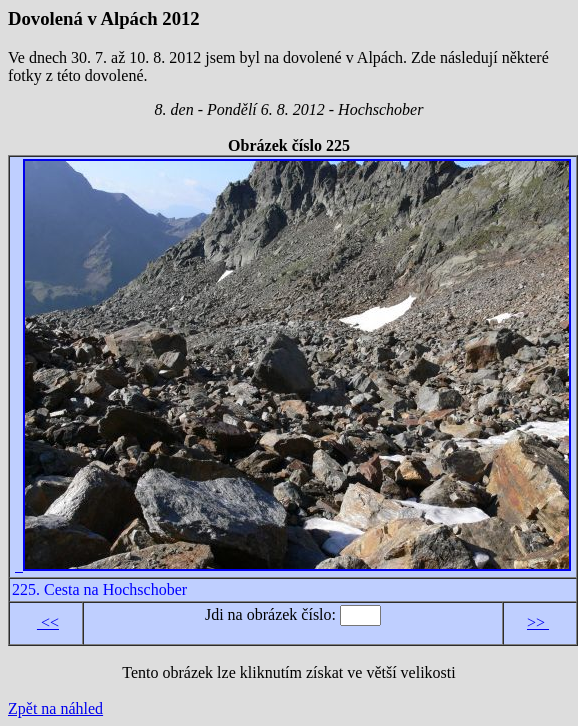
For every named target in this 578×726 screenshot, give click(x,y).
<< (48, 622)
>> (538, 622)
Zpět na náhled (55, 708)
